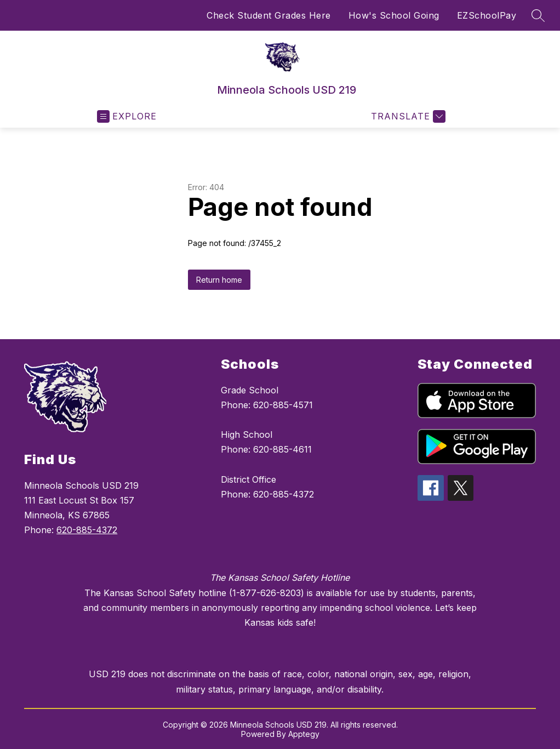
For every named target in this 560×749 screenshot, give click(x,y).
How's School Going (394, 15)
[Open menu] (127, 116)
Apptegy (304, 734)
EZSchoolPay (487, 15)
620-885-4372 (87, 530)
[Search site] (538, 15)
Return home (219, 280)
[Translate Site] (407, 116)
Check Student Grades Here (269, 15)
